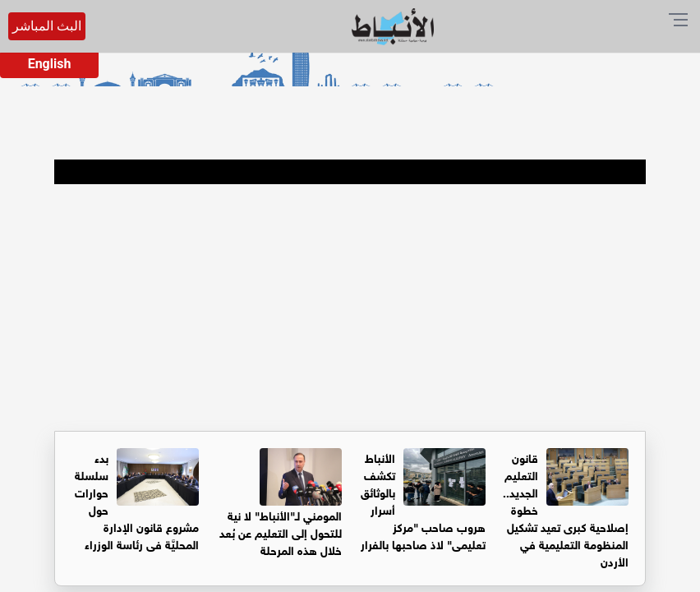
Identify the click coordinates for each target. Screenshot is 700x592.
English (50, 64)
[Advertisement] (350, 308)
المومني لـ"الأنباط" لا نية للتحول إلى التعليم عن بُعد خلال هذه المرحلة (281, 532)
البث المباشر (47, 26)
